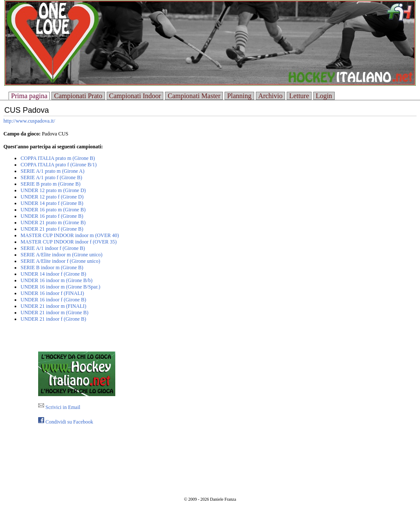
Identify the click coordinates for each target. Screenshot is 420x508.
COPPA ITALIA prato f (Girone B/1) (59, 165)
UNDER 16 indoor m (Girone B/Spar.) (60, 287)
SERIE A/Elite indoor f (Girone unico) (60, 261)
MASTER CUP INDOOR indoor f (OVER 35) (69, 242)
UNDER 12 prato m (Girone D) (53, 190)
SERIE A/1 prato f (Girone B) (51, 177)
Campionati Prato (78, 96)
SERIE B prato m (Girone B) (51, 184)
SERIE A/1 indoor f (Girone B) (53, 248)
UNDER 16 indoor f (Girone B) (53, 300)
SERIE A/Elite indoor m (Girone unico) (61, 255)
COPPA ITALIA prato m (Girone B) (58, 158)
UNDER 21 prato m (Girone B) (53, 222)
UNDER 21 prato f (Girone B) (52, 229)
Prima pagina (29, 96)
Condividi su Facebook (66, 422)
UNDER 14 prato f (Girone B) (52, 203)
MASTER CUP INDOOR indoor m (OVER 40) (70, 235)
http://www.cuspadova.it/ (29, 121)
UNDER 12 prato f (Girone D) (52, 197)
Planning (239, 96)
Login (324, 96)
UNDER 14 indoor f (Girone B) (53, 274)
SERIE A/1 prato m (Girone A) (52, 171)
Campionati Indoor (135, 96)
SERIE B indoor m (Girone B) (52, 268)
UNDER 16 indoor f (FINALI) (52, 293)
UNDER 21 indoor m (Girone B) (54, 313)
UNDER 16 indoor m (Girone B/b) (57, 280)
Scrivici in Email (59, 407)
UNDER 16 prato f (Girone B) (52, 216)
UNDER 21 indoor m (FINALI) (53, 306)
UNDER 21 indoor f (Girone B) (53, 319)
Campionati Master (194, 96)
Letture (299, 96)
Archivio (270, 96)
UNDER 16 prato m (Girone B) (53, 210)
